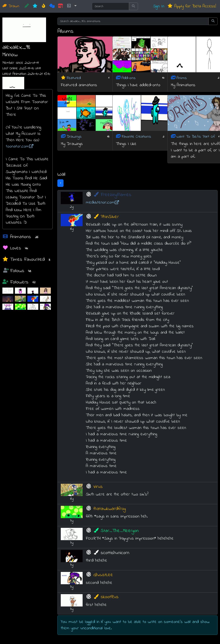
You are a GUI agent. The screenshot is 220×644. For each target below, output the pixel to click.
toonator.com (20, 146)
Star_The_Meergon (116, 531)
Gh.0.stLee (103, 575)
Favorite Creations (136, 137)
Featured (74, 78)
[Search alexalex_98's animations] (133, 21)
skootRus (106, 597)
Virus (98, 487)
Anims (182, 78)
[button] (71, 6)
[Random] (52, 6)
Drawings (74, 137)
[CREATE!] (27, 6)
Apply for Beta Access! (192, 6)
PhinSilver (106, 217)
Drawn (11, 6)
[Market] (60, 6)
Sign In (159, 6)
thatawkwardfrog (110, 509)
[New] (35, 6)
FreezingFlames (112, 195)
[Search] (110, 6)
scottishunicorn (111, 553)
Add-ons (129, 78)
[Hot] (44, 6)
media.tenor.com (102, 202)
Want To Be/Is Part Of (196, 137)
